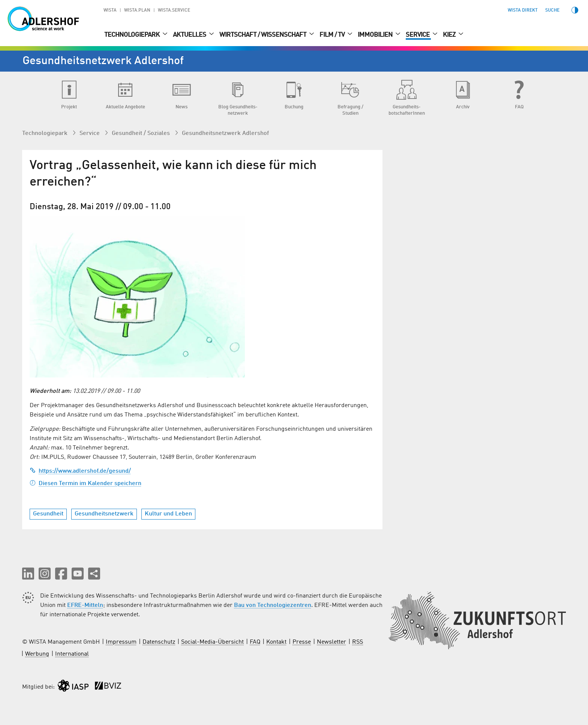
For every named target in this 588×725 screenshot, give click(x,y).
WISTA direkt (523, 10)
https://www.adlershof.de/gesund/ (80, 471)
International (72, 654)
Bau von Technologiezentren (273, 605)
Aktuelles (190, 35)
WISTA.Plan (137, 10)
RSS (358, 642)
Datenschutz (159, 642)
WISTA (110, 10)
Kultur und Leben (168, 514)
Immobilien (376, 35)
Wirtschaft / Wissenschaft (263, 35)
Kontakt (276, 642)
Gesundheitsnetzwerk (104, 514)
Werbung (37, 654)
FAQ (255, 642)
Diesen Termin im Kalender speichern (85, 484)
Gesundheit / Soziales (142, 133)
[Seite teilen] (94, 574)
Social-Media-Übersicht (212, 642)
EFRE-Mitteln (85, 605)
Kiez (450, 35)
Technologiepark (133, 35)
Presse (302, 642)
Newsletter (331, 642)
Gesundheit (48, 514)
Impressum (121, 642)
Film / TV (333, 35)
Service (418, 35)
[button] (28, 574)
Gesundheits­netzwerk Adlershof (225, 133)
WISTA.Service (174, 10)
